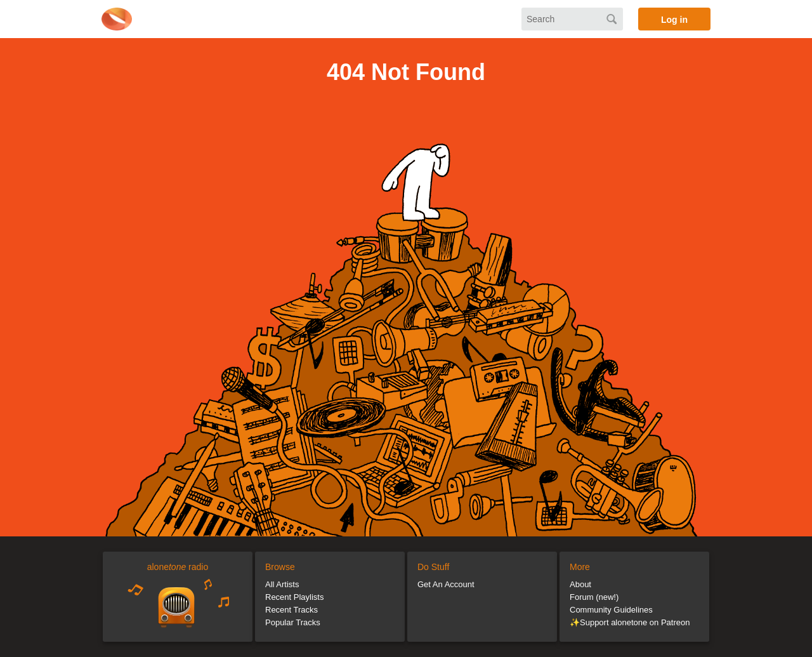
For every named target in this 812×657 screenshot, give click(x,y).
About (580, 584)
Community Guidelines (611, 610)
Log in (674, 20)
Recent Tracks (291, 610)
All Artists (282, 584)
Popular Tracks (293, 622)
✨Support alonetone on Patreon (630, 622)
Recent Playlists (294, 597)
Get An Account (446, 584)
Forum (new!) (594, 597)
